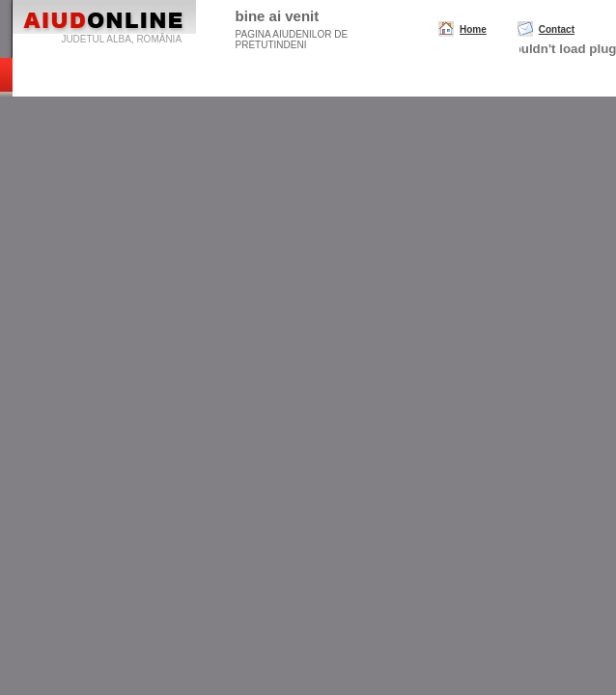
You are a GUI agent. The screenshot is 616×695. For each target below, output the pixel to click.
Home (473, 29)
